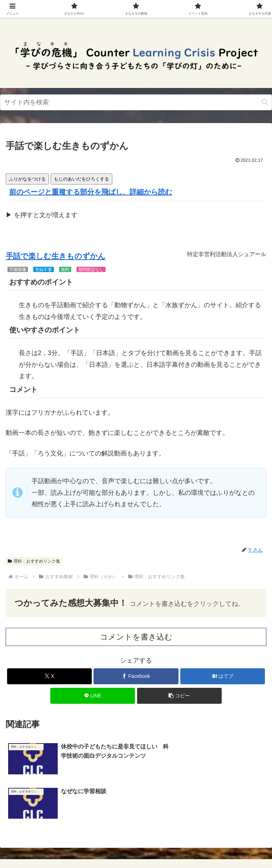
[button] (265, 102)
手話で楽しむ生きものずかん (56, 256)
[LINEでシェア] (93, 696)
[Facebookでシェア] (136, 676)
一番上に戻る (70, 836)
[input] (136, 102)
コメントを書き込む (136, 637)
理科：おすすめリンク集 (34, 561)
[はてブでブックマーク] (223, 676)
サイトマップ (203, 836)
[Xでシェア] (49, 676)
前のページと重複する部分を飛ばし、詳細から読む (91, 192)
